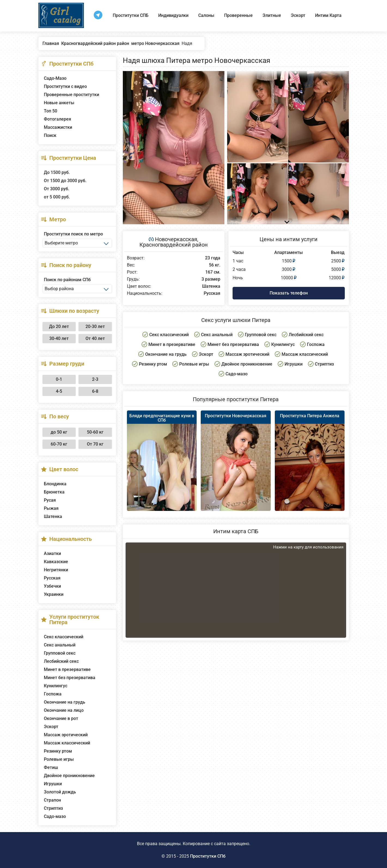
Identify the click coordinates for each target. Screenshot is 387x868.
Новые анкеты (59, 103)
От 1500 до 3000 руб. (65, 181)
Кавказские (56, 562)
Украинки (54, 594)
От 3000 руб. (57, 189)
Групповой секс (60, 653)
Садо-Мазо (55, 78)
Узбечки (52, 586)
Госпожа (53, 694)
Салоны (206, 15)
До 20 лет (59, 326)
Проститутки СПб (208, 856)
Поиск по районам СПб (67, 280)
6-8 (95, 391)
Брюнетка (54, 492)
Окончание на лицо (64, 710)
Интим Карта (328, 15)
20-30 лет (95, 326)
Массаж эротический (66, 735)
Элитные (272, 15)
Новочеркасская (176, 239)
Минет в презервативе (67, 669)
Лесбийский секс (61, 661)
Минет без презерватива (70, 678)
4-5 (59, 391)
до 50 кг (59, 432)
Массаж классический (67, 743)
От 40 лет (95, 338)
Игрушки (53, 784)
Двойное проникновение (69, 776)
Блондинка (55, 484)
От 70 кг (95, 444)
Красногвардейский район (174, 245)
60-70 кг (59, 444)
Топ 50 (51, 111)
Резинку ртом (58, 751)
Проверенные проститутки (71, 95)
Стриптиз (53, 808)
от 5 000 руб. (57, 197)
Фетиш (51, 767)
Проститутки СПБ (131, 15)
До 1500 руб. (57, 172)
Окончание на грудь (65, 702)
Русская (52, 578)
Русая (50, 500)
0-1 (59, 379)
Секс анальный (60, 645)
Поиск (50, 135)
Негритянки (56, 570)
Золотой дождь (60, 792)
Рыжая (51, 508)
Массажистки (58, 127)
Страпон (52, 800)
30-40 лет (59, 338)
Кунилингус (56, 686)
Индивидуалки (173, 15)
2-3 (95, 379)
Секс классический (64, 637)
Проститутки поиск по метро (73, 234)
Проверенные (238, 15)
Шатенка (53, 516)
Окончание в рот (61, 718)
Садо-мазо (55, 816)
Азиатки (52, 553)
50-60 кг (95, 432)
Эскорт (298, 15)
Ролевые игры (59, 759)
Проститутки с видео (65, 86)
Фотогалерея (57, 119)
